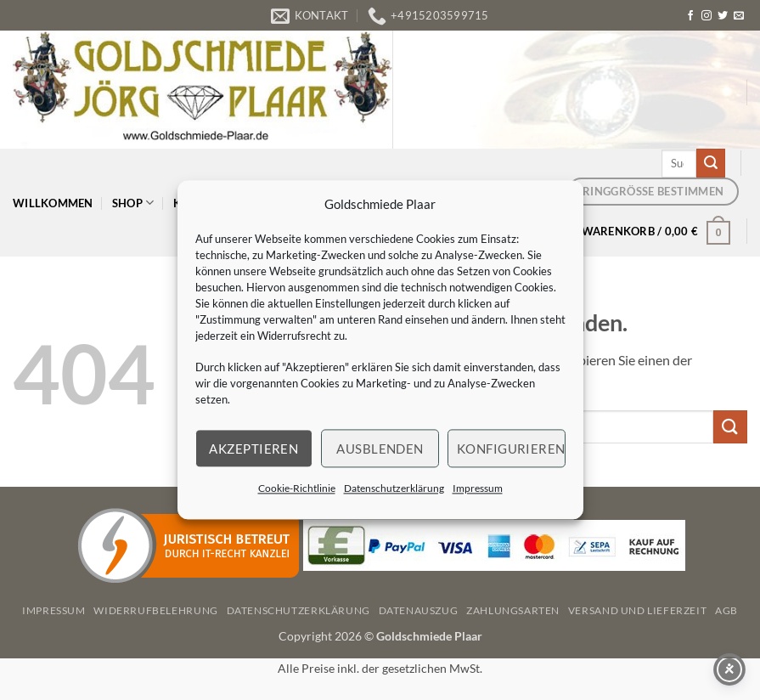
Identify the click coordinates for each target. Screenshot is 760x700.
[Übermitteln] (711, 163)
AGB (726, 610)
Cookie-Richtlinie (297, 488)
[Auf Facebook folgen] (690, 16)
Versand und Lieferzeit (637, 610)
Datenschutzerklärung (394, 488)
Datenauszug (419, 610)
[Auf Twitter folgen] (723, 16)
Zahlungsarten (513, 610)
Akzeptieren (253, 449)
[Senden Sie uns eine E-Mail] (739, 16)
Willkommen (53, 203)
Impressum (478, 488)
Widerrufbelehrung (155, 610)
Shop (133, 203)
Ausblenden (380, 449)
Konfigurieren (511, 449)
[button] (656, 231)
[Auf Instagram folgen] (707, 16)
